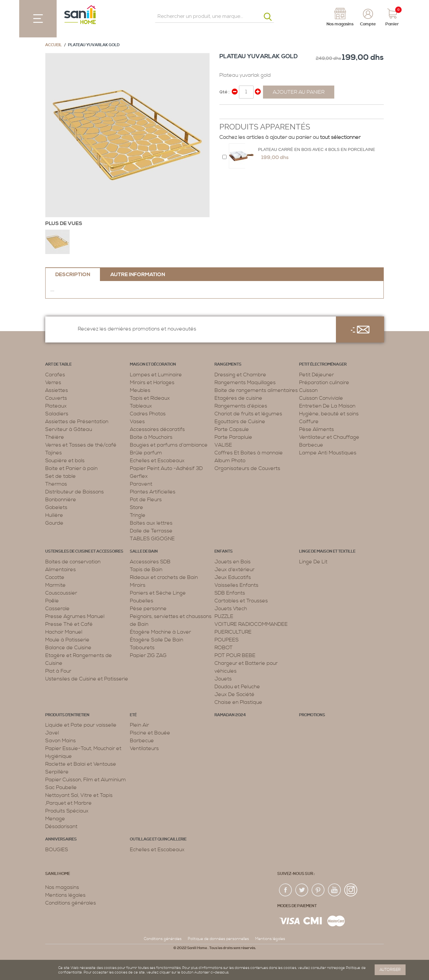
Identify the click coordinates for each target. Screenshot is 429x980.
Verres (53, 383)
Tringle (138, 515)
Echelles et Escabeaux (157, 461)
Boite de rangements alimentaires (256, 390)
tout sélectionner (340, 137)
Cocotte (55, 577)
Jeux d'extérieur (235, 570)
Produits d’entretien (67, 715)
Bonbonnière (61, 500)
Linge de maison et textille (327, 551)
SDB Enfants (230, 593)
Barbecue (311, 445)
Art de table (58, 364)
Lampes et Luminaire (156, 375)
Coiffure (309, 422)
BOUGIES (57, 850)
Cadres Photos (148, 414)
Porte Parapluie (233, 437)
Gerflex (139, 476)
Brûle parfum (146, 453)
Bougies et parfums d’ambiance (169, 445)
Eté (133, 715)
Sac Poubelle (61, 787)
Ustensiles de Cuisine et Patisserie (87, 679)
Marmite (55, 585)
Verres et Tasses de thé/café (81, 445)
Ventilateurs (144, 748)
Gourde (54, 523)
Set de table (61, 476)
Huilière (54, 515)
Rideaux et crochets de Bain (164, 577)
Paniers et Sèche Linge (158, 593)
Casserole (57, 609)
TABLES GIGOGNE (152, 539)
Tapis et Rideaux (150, 398)
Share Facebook (226, 112)
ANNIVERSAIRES (61, 839)
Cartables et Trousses (241, 601)
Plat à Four (58, 671)
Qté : (224, 92)
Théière (55, 437)
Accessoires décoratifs (157, 429)
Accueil (54, 45)
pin (318, 890)
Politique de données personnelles (218, 939)
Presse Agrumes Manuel (75, 616)
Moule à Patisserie (67, 640)
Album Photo (230, 461)
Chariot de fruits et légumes (248, 414)
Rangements (228, 364)
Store (137, 507)
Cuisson (308, 390)
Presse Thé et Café (69, 624)
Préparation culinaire (324, 383)
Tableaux (141, 406)
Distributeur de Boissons (75, 492)
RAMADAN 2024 (230, 715)
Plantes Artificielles (153, 492)
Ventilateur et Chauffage (329, 437)
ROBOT (224, 648)
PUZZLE (224, 616)
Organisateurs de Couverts (247, 468)
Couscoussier (61, 593)
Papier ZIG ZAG (148, 655)
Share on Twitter (239, 112)
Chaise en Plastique (238, 702)
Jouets (223, 679)
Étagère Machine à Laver (160, 632)
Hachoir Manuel (64, 632)
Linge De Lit (313, 562)
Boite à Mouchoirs (151, 437)
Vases (137, 422)
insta (351, 890)
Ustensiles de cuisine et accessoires (84, 551)
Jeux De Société (235, 694)
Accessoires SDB (150, 562)
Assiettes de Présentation (77, 422)
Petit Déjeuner (317, 375)
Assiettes (57, 390)
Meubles (140, 390)
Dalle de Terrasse (151, 531)
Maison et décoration (153, 364)
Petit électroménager (323, 364)
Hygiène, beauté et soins (329, 414)
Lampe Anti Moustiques (328, 453)
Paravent (141, 484)
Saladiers (57, 414)
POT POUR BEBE (235, 655)
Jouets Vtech (231, 609)
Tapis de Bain (146, 570)
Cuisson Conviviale (321, 398)
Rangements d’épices (241, 406)
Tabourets (142, 648)
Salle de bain (144, 551)
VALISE (223, 445)
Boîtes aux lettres (151, 523)
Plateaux (56, 406)
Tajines (54, 453)
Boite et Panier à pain (71, 468)
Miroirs (138, 585)
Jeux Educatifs (233, 577)
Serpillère (57, 772)
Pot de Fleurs (146, 500)
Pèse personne (148, 609)
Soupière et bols (65, 461)
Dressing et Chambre (240, 375)
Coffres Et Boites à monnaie (249, 453)
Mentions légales (65, 895)
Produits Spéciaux (67, 811)
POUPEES (227, 640)
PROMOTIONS (312, 715)
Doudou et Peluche (237, 687)
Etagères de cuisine (238, 398)
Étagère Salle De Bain (157, 640)
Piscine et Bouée (150, 733)
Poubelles (142, 601)
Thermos (56, 484)
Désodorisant (61, 826)
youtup (335, 890)
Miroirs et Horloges (152, 383)
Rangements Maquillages (245, 383)
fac (286, 890)
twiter (302, 890)
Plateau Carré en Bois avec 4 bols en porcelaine (317, 149)
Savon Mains (61, 741)
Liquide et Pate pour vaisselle (81, 725)
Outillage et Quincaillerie (158, 839)
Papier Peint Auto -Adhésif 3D (166, 468)
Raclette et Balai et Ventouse (81, 764)
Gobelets (56, 507)
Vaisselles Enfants (236, 585)
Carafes (55, 375)
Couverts (56, 398)
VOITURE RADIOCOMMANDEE (251, 624)
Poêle (52, 601)
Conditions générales (71, 903)
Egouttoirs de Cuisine (240, 422)
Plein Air (139, 725)
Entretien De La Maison (327, 406)
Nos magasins (62, 887)
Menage (55, 819)
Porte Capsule (232, 429)
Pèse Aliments (317, 429)
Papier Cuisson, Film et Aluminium (86, 780)
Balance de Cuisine (68, 648)
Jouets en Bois (233, 562)
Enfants (224, 551)
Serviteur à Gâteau (69, 429)
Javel (52, 733)
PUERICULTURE (233, 632)
